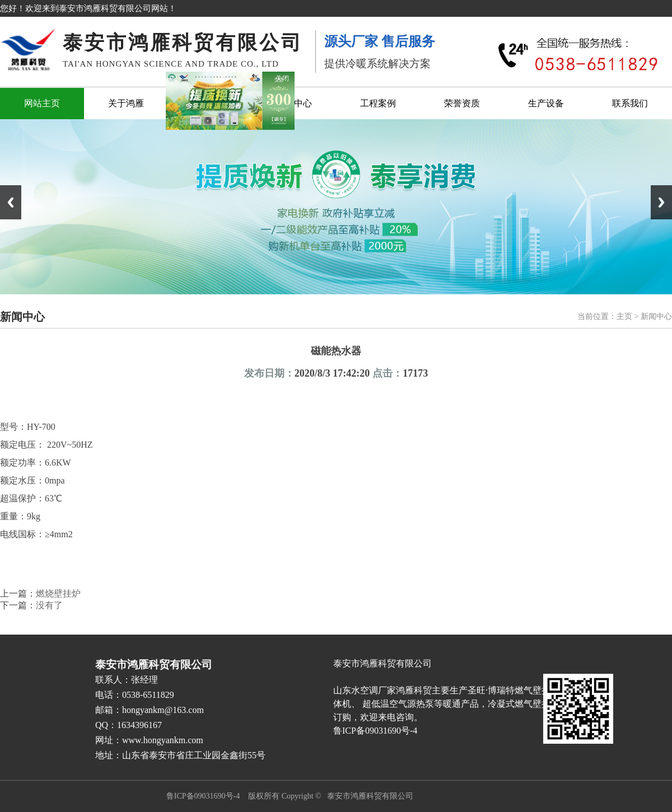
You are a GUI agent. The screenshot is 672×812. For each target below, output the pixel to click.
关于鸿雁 (126, 103)
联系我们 (630, 103)
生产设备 (546, 103)
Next (661, 202)
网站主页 (42, 103)
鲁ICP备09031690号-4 (203, 796)
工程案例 (378, 103)
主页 (624, 316)
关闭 (284, 77)
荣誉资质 (462, 103)
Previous (11, 202)
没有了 (49, 605)
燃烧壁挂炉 (58, 593)
